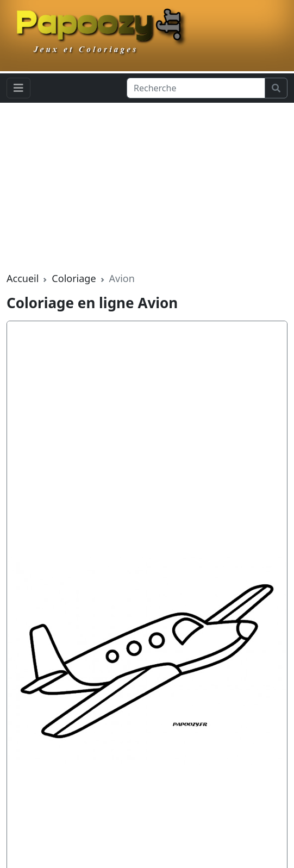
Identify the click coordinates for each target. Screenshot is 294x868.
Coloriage (74, 278)
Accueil (23, 278)
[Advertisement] (147, 187)
